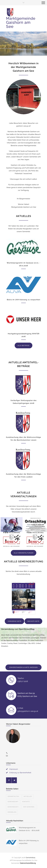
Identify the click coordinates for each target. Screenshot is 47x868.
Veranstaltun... (14, 796)
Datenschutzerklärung (28, 863)
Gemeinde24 (30, 858)
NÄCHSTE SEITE (33, 621)
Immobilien (12, 812)
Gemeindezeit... (13, 807)
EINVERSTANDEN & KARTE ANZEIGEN (23, 667)
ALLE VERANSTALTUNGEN (24, 553)
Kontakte (26, 802)
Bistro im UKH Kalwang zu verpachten (23, 300)
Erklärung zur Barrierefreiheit (20, 773)
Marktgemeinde (21, 22)
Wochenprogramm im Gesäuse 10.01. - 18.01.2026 (29, 829)
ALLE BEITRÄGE (23, 346)
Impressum (14, 769)
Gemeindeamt (13, 802)
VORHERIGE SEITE (14, 621)
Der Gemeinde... (29, 807)
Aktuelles (28, 796)
